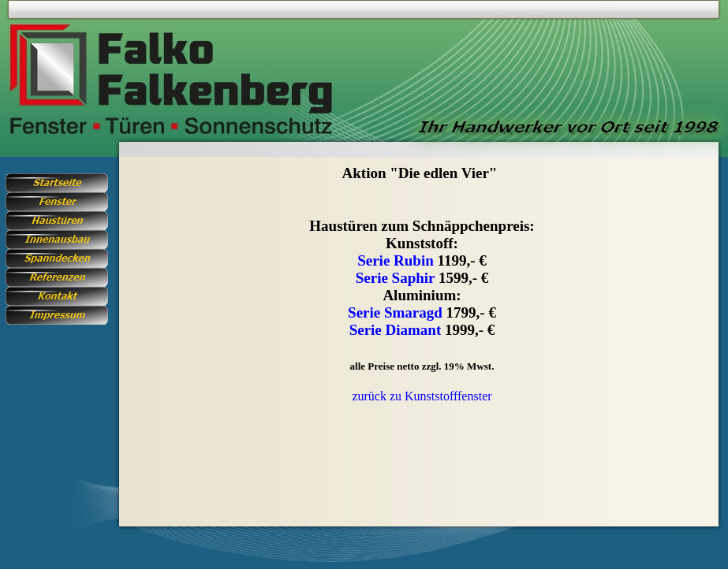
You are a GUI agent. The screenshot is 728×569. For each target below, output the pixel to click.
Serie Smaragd (395, 312)
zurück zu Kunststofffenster (422, 396)
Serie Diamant (396, 330)
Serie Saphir (395, 278)
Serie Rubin (396, 260)
